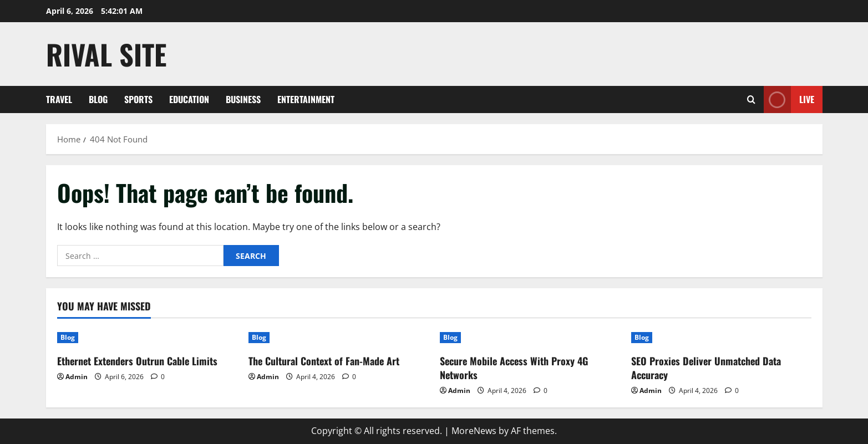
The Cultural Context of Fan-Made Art (324, 361)
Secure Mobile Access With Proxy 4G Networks (514, 368)
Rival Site (106, 54)
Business (243, 99)
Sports (138, 99)
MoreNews (474, 431)
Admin (77, 377)
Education (189, 99)
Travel (59, 99)
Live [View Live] (789, 99)
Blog (98, 99)
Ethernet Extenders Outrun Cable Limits (137, 361)
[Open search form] (751, 99)
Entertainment (306, 99)
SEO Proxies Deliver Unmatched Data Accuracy (706, 368)
